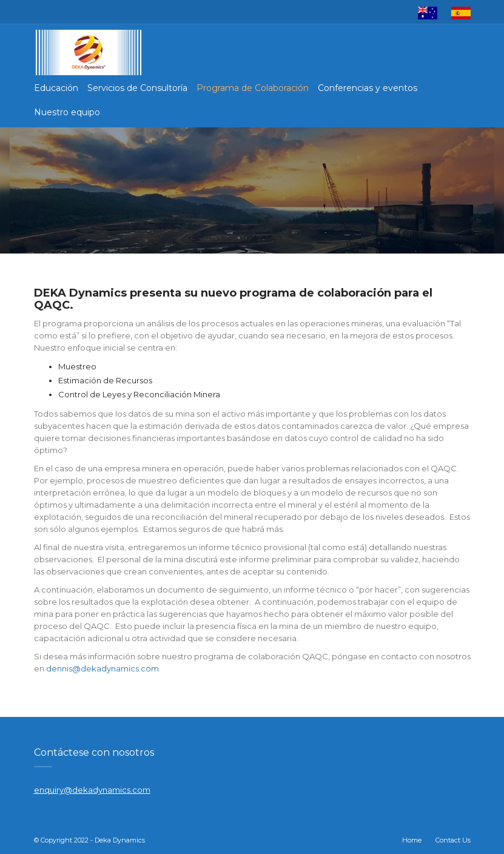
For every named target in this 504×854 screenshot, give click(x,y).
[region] (252, 190)
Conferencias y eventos (368, 88)
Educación (56, 88)
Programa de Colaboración (253, 88)
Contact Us (453, 840)
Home (412, 840)
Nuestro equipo (67, 112)
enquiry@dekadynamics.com (92, 790)
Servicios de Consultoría (137, 88)
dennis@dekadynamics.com (102, 668)
